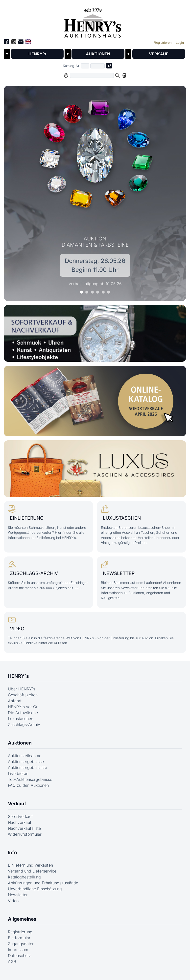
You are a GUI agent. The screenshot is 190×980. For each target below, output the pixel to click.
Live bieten (18, 777)
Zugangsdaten (21, 947)
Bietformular (19, 941)
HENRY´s (37, 54)
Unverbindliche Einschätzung (35, 893)
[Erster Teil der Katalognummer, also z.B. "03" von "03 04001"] (85, 66)
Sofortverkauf (20, 820)
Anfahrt (15, 704)
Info (12, 856)
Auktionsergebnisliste (27, 771)
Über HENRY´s (22, 693)
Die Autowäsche (23, 716)
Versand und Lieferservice (32, 875)
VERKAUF (159, 54)
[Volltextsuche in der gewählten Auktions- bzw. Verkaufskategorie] (92, 75)
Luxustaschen (21, 722)
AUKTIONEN (98, 54)
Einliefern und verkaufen (30, 869)
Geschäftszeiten (23, 699)
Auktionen (20, 746)
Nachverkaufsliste (24, 832)
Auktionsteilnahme (25, 759)
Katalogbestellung (24, 881)
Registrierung (20, 936)
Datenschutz (19, 959)
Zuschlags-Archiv (24, 728)
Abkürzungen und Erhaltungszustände (43, 887)
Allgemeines (22, 923)
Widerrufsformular (25, 838)
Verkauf (17, 807)
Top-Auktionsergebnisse (30, 783)
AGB (12, 965)
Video (13, 904)
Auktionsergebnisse (26, 765)
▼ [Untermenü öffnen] (7, 54)
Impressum (18, 953)
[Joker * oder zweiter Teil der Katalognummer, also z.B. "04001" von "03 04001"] (97, 66)
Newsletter (18, 898)
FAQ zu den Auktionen (28, 789)
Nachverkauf (20, 826)
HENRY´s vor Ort (23, 710)
